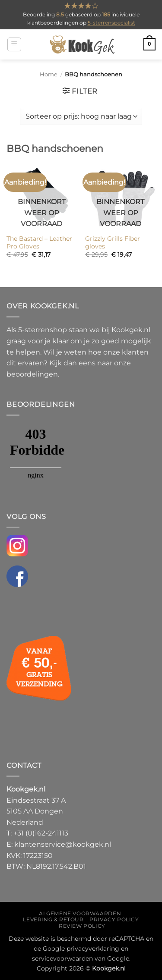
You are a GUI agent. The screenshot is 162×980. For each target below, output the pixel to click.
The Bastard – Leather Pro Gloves (39, 242)
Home (49, 74)
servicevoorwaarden (62, 958)
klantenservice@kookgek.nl (63, 844)
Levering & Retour (53, 919)
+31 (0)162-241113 (41, 833)
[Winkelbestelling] (81, 116)
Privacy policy (114, 919)
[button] (14, 44)
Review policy (82, 926)
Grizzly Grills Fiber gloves (113, 242)
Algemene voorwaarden (80, 913)
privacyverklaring (93, 949)
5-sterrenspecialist (111, 23)
